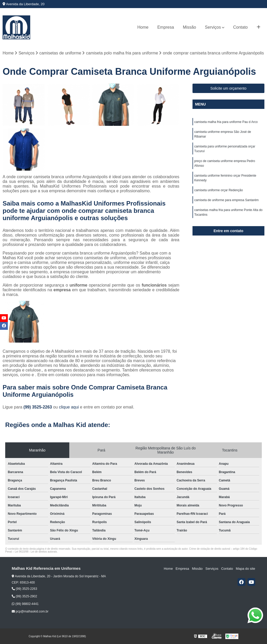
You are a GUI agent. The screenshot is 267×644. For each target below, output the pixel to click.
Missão (190, 27)
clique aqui (69, 407)
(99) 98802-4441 (25, 604)
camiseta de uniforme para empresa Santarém (226, 200)
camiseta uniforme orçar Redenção (219, 190)
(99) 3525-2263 (38, 407)
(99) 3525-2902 (24, 596)
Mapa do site (245, 569)
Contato (240, 27)
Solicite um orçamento (229, 88)
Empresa (166, 27)
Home (143, 27)
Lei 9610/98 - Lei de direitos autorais (36, 552)
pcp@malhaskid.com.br (30, 612)
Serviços (213, 27)
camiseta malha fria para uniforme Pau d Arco (226, 122)
